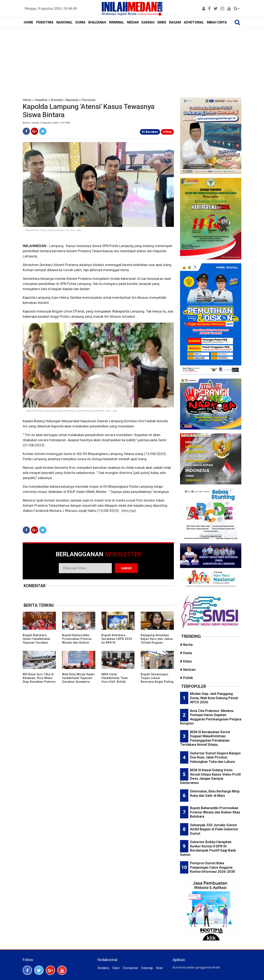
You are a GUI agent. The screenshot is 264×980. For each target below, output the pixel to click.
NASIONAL (64, 22)
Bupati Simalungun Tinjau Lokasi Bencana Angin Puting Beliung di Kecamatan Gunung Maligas (157, 682)
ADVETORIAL (194, 22)
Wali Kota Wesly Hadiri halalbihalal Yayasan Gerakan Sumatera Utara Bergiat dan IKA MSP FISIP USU (78, 682)
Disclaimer (130, 968)
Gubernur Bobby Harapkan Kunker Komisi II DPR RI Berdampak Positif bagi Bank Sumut (208, 848)
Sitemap (147, 968)
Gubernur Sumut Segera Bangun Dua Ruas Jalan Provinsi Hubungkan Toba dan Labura (215, 757)
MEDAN (133, 22)
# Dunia (186, 653)
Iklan (159, 968)
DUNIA (80, 22)
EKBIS (162, 22)
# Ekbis (186, 661)
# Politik (187, 678)
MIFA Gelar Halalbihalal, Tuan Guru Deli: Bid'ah (115, 678)
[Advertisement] (132, 58)
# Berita (186, 645)
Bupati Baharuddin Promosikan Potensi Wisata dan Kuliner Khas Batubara (77, 641)
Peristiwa (88, 100)
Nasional (72, 100)
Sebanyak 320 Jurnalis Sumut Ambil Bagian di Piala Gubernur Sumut (214, 829)
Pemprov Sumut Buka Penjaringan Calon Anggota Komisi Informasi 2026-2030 (213, 867)
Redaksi (103, 968)
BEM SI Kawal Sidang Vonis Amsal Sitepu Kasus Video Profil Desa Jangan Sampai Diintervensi (210, 776)
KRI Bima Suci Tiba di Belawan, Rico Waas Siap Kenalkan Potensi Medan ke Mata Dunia (39, 680)
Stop (167, 132)
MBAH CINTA (217, 22)
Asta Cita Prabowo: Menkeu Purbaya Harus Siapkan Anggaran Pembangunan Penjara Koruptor (211, 717)
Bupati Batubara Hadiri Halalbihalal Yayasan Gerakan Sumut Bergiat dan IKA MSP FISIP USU (39, 643)
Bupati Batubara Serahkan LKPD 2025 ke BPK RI (117, 639)
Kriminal (57, 100)
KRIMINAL (117, 22)
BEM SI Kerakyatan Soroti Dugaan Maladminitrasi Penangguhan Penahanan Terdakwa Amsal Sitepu (205, 738)
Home (27, 100)
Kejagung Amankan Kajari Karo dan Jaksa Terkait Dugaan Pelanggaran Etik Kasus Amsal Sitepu (157, 643)
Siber (116, 968)
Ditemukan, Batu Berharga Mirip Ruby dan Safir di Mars (215, 793)
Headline (41, 100)
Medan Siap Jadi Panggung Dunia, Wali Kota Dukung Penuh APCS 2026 (214, 698)
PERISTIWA (45, 22)
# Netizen (188, 670)
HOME (28, 22)
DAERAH (148, 22)
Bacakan (150, 132)
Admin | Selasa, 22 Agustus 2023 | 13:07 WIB (46, 123)
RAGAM (175, 22)
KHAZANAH (97, 22)
